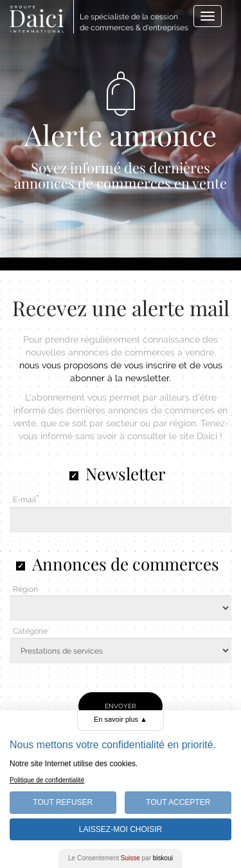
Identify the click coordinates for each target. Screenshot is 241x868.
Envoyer (121, 706)
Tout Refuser (63, 802)
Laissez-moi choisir (121, 829)
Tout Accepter (178, 802)
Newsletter (126, 474)
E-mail (24, 500)
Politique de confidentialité (47, 780)
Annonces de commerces (126, 564)
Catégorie (30, 631)
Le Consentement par (121, 858)
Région (25, 589)
